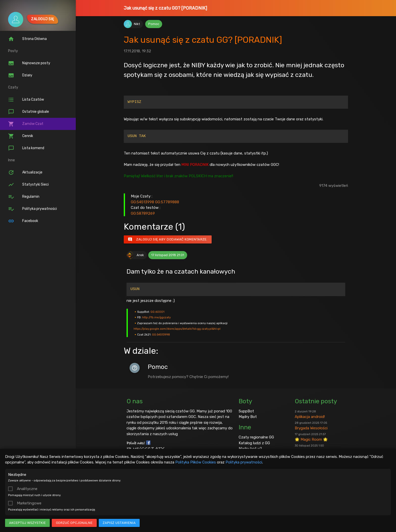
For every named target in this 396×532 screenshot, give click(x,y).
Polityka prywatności (244, 462)
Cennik (21, 136)
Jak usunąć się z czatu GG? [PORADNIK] (165, 8)
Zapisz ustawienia (119, 523)
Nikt (137, 24)
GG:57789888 (167, 202)
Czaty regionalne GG (256, 437)
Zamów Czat (26, 124)
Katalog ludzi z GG (254, 443)
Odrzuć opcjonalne (74, 523)
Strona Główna (27, 39)
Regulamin (24, 197)
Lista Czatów (26, 100)
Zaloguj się (43, 19)
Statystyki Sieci (28, 185)
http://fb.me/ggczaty (156, 317)
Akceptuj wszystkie (27, 523)
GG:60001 (157, 312)
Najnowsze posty (29, 63)
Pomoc (154, 24)
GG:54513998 (142, 202)
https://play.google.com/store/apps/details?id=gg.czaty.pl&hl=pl (177, 329)
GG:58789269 (143, 213)
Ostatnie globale (29, 112)
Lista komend (26, 148)
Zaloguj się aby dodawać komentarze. (168, 239)
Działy (20, 75)
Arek (140, 255)
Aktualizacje (25, 172)
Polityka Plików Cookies (196, 462)
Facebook (23, 221)
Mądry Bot (248, 417)
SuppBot (246, 411)
